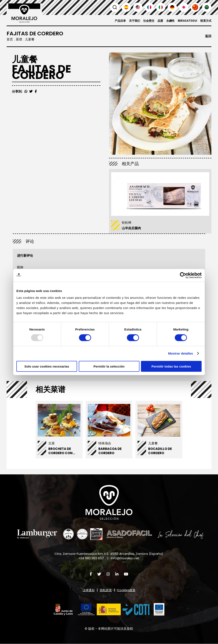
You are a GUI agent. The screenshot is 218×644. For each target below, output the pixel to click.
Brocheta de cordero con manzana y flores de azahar (64, 455)
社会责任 (146, 21)
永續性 (168, 21)
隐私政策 (106, 590)
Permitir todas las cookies (171, 366)
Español (126, 7)
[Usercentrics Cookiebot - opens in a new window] (183, 275)
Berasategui (186, 21)
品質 (158, 21)
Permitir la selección (109, 366)
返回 (208, 36)
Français (149, 7)
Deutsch (172, 7)
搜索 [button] (115, 7)
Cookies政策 (127, 590)
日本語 (184, 7)
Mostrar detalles (181, 353)
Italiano (161, 7)
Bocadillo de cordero (160, 451)
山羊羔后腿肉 (131, 228)
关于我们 (131, 21)
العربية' (207, 7)
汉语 (195, 7)
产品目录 (115, 21)
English (138, 7)
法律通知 (88, 590)
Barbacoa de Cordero (110, 451)
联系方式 (205, 21)
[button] (102, 609)
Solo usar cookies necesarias (47, 366)
